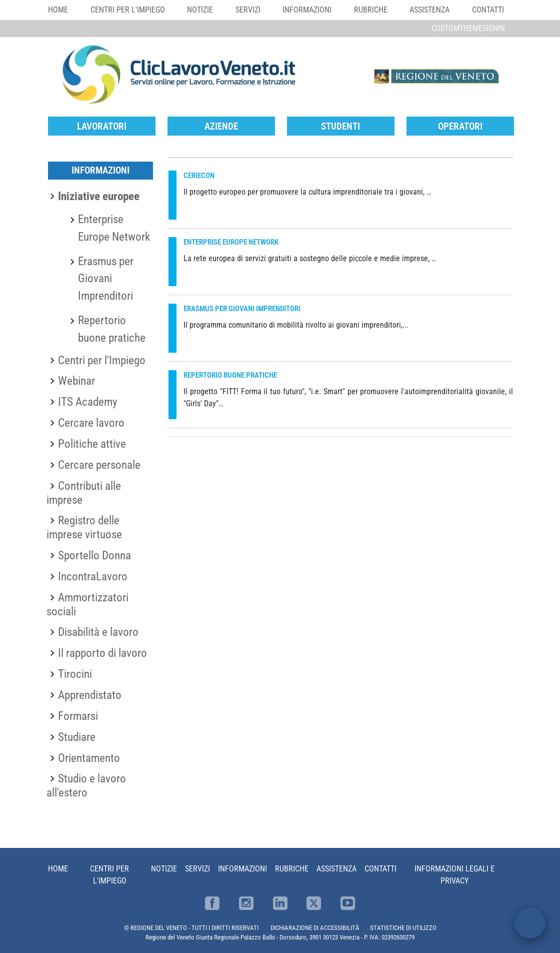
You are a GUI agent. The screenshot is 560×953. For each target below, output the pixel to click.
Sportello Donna (94, 555)
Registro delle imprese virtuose (84, 527)
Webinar (76, 381)
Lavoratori (102, 126)
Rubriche (371, 10)
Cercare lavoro (91, 423)
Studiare (77, 737)
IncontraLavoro (93, 576)
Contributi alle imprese (84, 493)
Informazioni (307, 10)
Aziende (221, 126)
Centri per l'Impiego (102, 360)
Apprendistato (90, 695)
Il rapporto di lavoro (102, 653)
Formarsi (78, 716)
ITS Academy (88, 402)
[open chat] (530, 923)
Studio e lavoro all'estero (86, 785)
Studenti (340, 126)
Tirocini (75, 674)
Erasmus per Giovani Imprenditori (106, 279)
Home (58, 10)
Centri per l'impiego (128, 10)
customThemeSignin (468, 28)
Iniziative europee (99, 196)
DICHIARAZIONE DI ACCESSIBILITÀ (315, 928)
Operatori (460, 126)
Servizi (248, 10)
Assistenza (429, 10)
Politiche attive (92, 444)
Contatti (488, 10)
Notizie (200, 10)
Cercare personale (99, 465)
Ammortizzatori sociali (87, 604)
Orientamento (89, 758)
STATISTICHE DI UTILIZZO (403, 928)
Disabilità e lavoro (98, 632)
